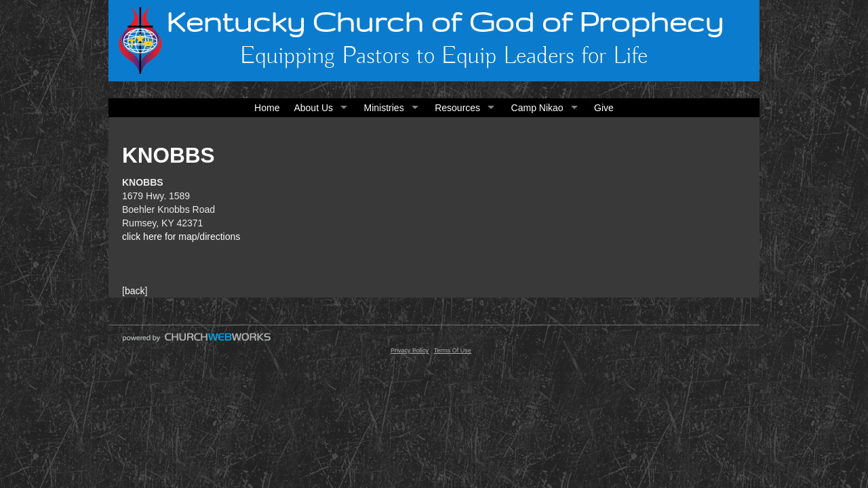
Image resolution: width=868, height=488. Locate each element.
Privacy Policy (410, 350)
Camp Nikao (537, 108)
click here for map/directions (181, 237)
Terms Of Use (453, 350)
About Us (313, 108)
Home (267, 108)
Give (604, 108)
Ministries (384, 108)
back (135, 291)
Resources (457, 108)
